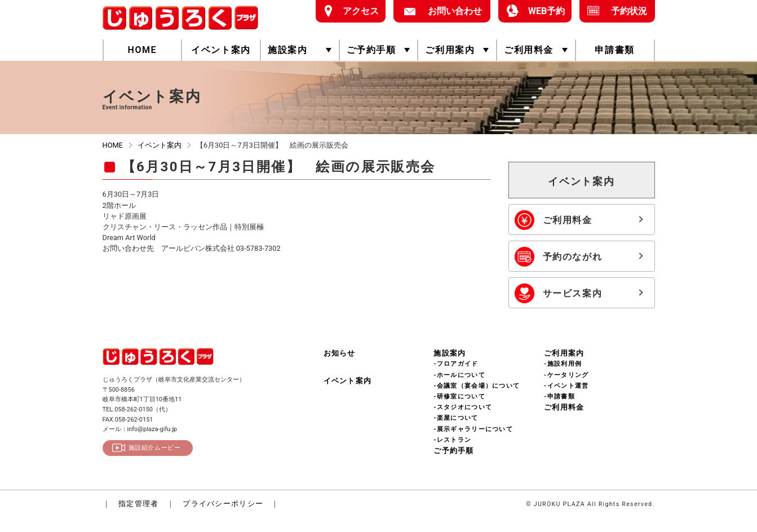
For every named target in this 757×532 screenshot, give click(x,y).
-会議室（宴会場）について (477, 386)
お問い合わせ (451, 10)
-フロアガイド (456, 364)
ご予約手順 (371, 50)
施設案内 (287, 50)
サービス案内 (579, 293)
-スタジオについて (463, 407)
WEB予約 (544, 11)
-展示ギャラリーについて (473, 429)
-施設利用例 (563, 364)
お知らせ (340, 353)
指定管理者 (138, 504)
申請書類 (614, 50)
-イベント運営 (566, 386)
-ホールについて (459, 375)
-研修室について (459, 396)
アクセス (357, 11)
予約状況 (625, 10)
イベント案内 (221, 50)
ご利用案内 (450, 50)
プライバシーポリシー (223, 504)
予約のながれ (579, 257)
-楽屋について (456, 418)
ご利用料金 (529, 50)
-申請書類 (559, 396)
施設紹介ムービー (155, 448)
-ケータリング (566, 375)
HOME (142, 50)
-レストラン (452, 440)
